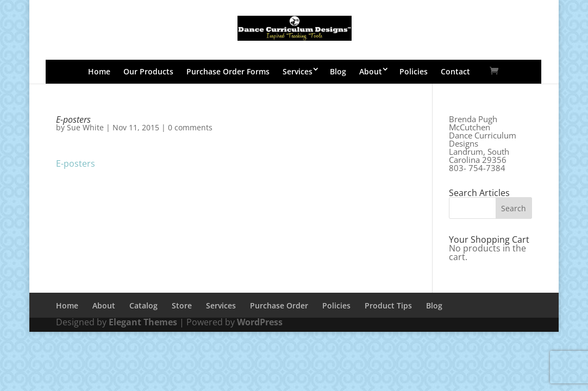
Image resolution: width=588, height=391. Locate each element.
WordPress (260, 322)
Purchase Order (279, 305)
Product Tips (388, 305)
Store (182, 305)
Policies (414, 71)
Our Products (148, 71)
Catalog (143, 305)
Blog (338, 71)
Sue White (85, 127)
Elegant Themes (143, 322)
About (371, 71)
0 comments (190, 127)
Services (298, 71)
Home (99, 71)
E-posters (76, 163)
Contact (455, 71)
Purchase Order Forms (228, 71)
